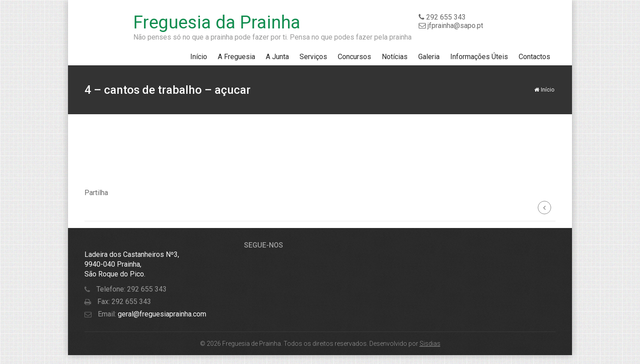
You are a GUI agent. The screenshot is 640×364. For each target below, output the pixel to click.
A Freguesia (236, 57)
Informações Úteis (479, 57)
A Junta (277, 57)
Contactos (534, 57)
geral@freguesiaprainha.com (161, 314)
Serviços (313, 57)
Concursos (354, 57)
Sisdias (430, 344)
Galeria (429, 57)
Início (199, 57)
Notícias (395, 57)
